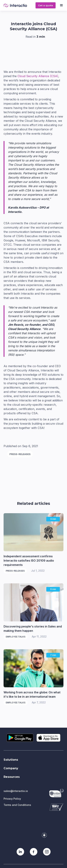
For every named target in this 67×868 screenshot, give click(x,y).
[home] (19, 5)
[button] (61, 5)
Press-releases (20, 454)
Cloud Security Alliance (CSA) (38, 76)
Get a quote (46, 5)
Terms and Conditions (17, 805)
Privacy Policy (12, 799)
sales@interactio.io (16, 791)
